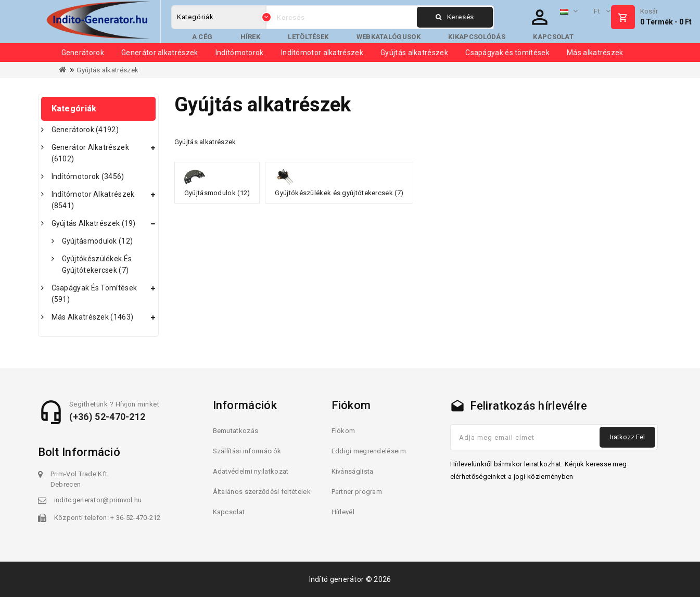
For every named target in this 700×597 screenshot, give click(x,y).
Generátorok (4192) (85, 130)
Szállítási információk (247, 451)
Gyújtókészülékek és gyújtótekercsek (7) (97, 264)
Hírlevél (343, 512)
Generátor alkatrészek (160, 53)
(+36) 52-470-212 (107, 417)
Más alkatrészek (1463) (93, 317)
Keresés (455, 17)
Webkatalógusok (389, 37)
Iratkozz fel (627, 437)
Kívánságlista (353, 471)
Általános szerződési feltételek (262, 492)
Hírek (251, 37)
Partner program (357, 492)
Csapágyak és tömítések (507, 53)
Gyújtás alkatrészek (414, 53)
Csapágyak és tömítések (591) (94, 294)
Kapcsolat (553, 37)
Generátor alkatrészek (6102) (90, 153)
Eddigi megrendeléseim (369, 451)
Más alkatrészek (595, 53)
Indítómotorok (240, 53)
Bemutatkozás (236, 431)
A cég (202, 37)
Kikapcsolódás (477, 37)
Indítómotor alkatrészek (322, 53)
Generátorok (83, 53)
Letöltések (308, 37)
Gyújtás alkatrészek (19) (94, 223)
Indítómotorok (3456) (88, 176)
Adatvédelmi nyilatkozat (251, 471)
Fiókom (343, 431)
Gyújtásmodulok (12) (98, 241)
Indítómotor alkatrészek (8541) (93, 200)
